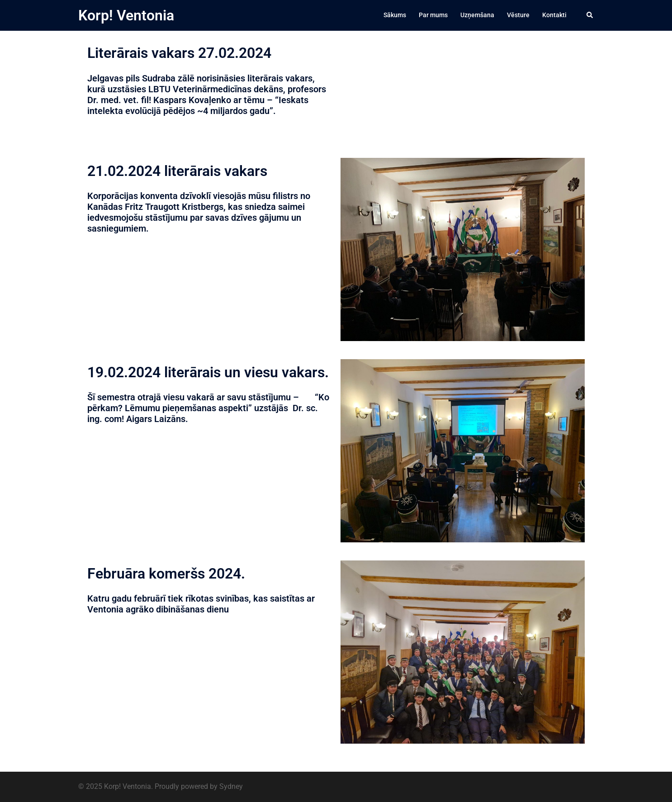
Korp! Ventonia (126, 15)
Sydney (231, 786)
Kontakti (554, 15)
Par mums (433, 15)
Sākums (395, 15)
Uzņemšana (477, 15)
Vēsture (518, 15)
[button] (590, 15)
